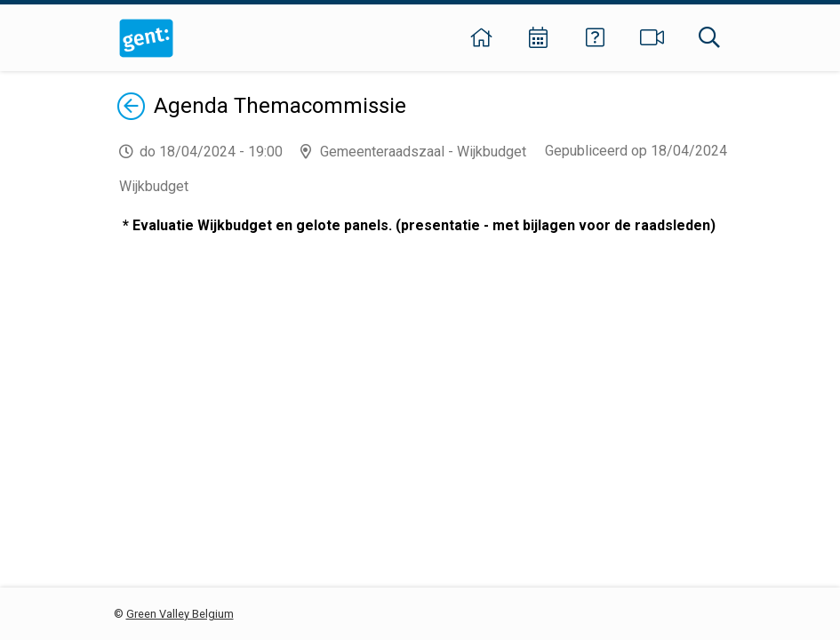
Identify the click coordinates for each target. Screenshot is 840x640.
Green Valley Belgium (180, 614)
